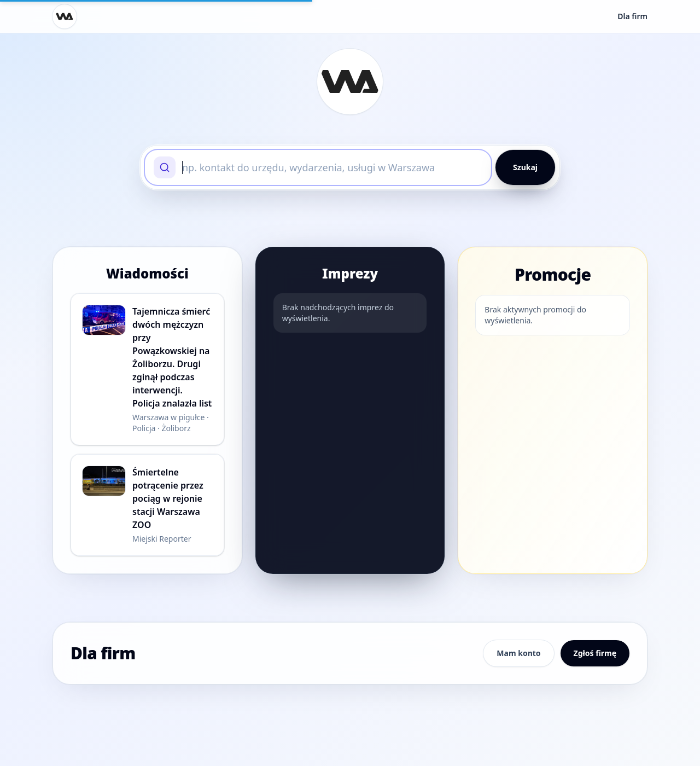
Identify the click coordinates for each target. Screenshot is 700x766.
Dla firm (632, 16)
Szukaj (525, 167)
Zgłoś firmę (595, 653)
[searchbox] (332, 167)
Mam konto (518, 653)
